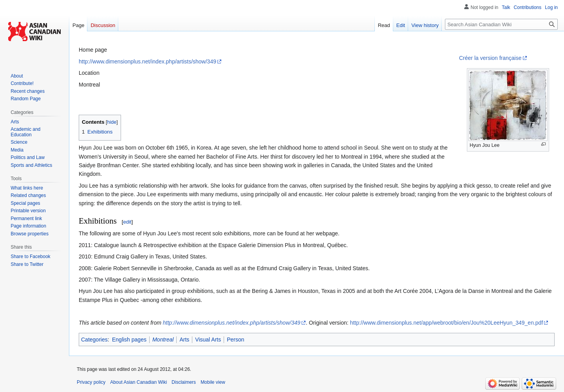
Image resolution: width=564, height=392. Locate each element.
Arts (184, 340)
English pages (129, 340)
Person (235, 340)
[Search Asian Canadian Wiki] (501, 24)
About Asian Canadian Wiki (138, 382)
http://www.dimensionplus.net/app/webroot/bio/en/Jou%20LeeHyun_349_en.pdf (447, 323)
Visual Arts (208, 340)
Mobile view (213, 382)
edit (127, 222)
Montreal (163, 340)
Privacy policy (91, 382)
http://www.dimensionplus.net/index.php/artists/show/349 (147, 61)
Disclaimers (184, 382)
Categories (94, 340)
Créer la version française (490, 58)
